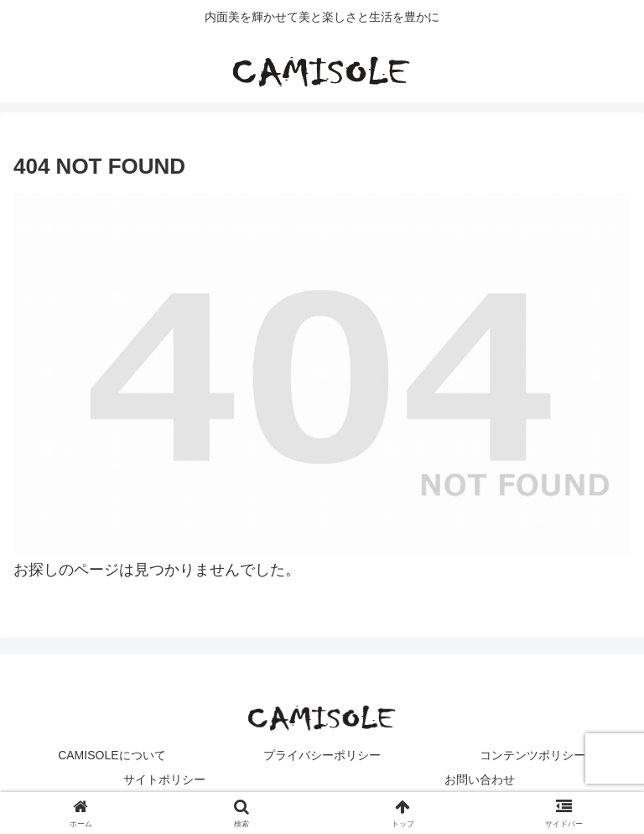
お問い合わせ (480, 779)
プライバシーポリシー (322, 755)
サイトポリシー (164, 779)
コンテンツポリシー (532, 755)
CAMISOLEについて (112, 755)
